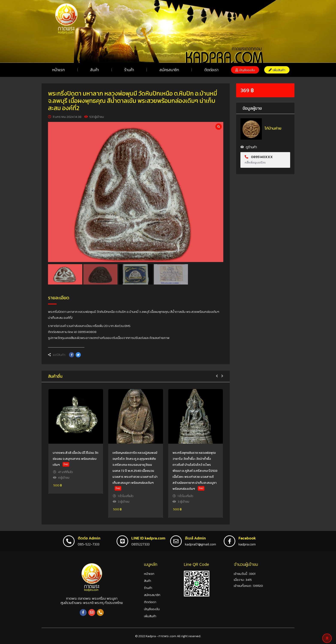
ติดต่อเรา (211, 70)
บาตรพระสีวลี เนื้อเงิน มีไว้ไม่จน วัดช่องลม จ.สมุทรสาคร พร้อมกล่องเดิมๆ (76, 459)
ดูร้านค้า (251, 147)
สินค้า (94, 70)
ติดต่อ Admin (89, 538)
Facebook (247, 538)
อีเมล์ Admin (195, 538)
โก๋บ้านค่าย (273, 128)
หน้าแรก (58, 70)
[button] (245, 70)
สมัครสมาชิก (169, 70)
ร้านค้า (129, 70)
